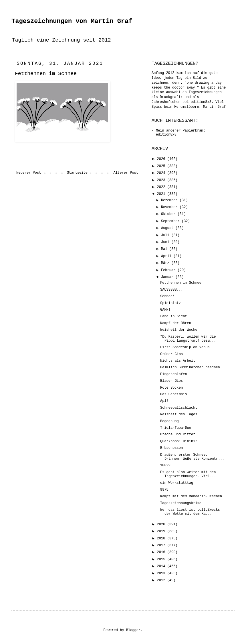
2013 (162, 573)
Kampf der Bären (176, 323)
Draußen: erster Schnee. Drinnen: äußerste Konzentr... (192, 457)
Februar (169, 270)
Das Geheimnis (174, 394)
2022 (162, 187)
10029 (165, 465)
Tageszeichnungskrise (181, 503)
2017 (162, 545)
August (168, 228)
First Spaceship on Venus (185, 347)
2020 (162, 524)
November (170, 207)
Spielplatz (170, 303)
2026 (162, 159)
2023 (162, 180)
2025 (162, 166)
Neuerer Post (29, 173)
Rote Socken (171, 388)
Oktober (169, 214)
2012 (162, 580)
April (167, 256)
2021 (162, 194)
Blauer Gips (171, 381)
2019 (162, 531)
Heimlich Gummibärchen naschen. (191, 367)
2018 (162, 539)
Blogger (133, 630)
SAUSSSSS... (171, 290)
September (171, 221)
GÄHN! (165, 310)
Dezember (170, 200)
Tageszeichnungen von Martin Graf (72, 21)
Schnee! (167, 296)
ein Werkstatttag (177, 483)
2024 (162, 173)
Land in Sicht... (177, 316)
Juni (166, 242)
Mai (165, 249)
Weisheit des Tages (179, 414)
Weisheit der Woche (179, 330)
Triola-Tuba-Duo (176, 428)
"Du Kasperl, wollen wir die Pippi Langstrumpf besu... (188, 339)
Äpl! (164, 401)
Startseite (77, 173)
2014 (162, 566)
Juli (166, 235)
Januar (168, 277)
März (166, 263)
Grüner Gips (171, 354)
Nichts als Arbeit (178, 361)
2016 (162, 552)
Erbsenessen (171, 448)
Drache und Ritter (178, 434)
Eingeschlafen (174, 374)
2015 (162, 559)
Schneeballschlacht (179, 408)
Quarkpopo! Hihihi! (179, 441)
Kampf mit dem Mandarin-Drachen (191, 496)
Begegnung (169, 421)
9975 (164, 490)
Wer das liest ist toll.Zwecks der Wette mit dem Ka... (190, 512)
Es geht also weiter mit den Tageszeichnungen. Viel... (188, 474)
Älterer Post (126, 173)
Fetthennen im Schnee (181, 283)
